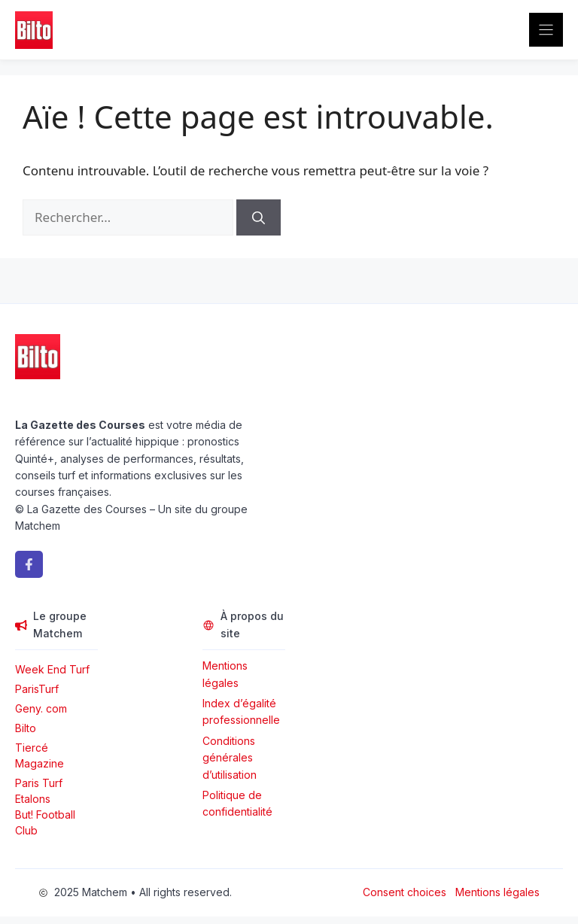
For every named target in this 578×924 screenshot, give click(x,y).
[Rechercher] (259, 217)
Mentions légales (225, 674)
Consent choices (405, 892)
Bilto (26, 728)
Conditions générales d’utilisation (230, 758)
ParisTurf (37, 689)
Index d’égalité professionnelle (243, 711)
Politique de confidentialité (237, 803)
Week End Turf (52, 669)
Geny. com (41, 708)
